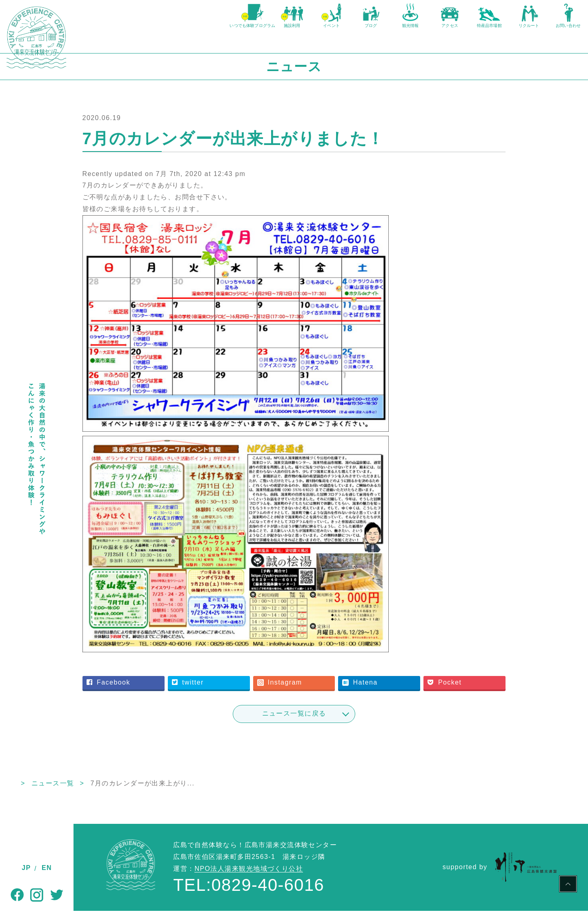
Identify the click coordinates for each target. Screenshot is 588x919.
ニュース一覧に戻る (331, 722)
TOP (81, 791)
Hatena (392, 690)
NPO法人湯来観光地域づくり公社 (249, 877)
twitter (240, 690)
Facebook (170, 690)
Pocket (466, 690)
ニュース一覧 (126, 791)
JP (26, 868)
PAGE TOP (568, 885)
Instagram (321, 690)
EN (47, 868)
